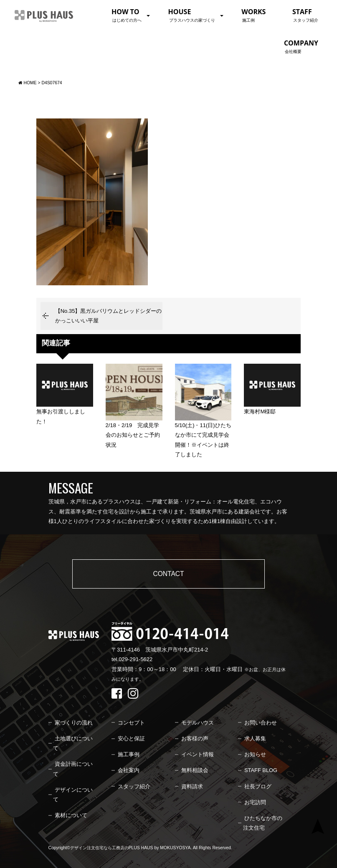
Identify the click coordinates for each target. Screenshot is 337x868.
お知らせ (255, 754)
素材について (71, 815)
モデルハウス (198, 723)
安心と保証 (131, 738)
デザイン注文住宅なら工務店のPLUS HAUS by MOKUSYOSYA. (131, 848)
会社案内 (129, 770)
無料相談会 (195, 770)
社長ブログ (258, 786)
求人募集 (255, 738)
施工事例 (129, 754)
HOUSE (192, 15)
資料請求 (192, 786)
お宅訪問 (255, 802)
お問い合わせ (261, 723)
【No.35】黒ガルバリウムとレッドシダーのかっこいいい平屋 (109, 316)
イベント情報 (198, 754)
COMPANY (301, 46)
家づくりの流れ (74, 723)
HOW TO (127, 15)
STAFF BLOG (261, 770)
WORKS (253, 15)
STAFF (305, 15)
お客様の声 (195, 738)
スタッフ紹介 (134, 786)
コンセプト (131, 723)
